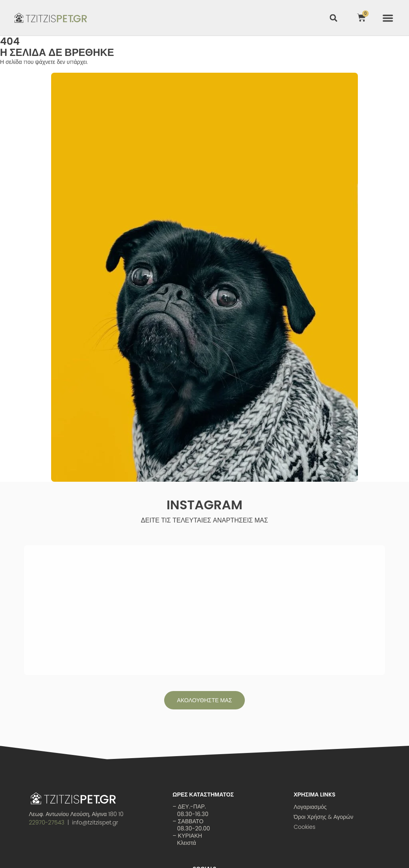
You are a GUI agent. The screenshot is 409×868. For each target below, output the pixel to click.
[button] (388, 18)
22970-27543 (47, 749)
